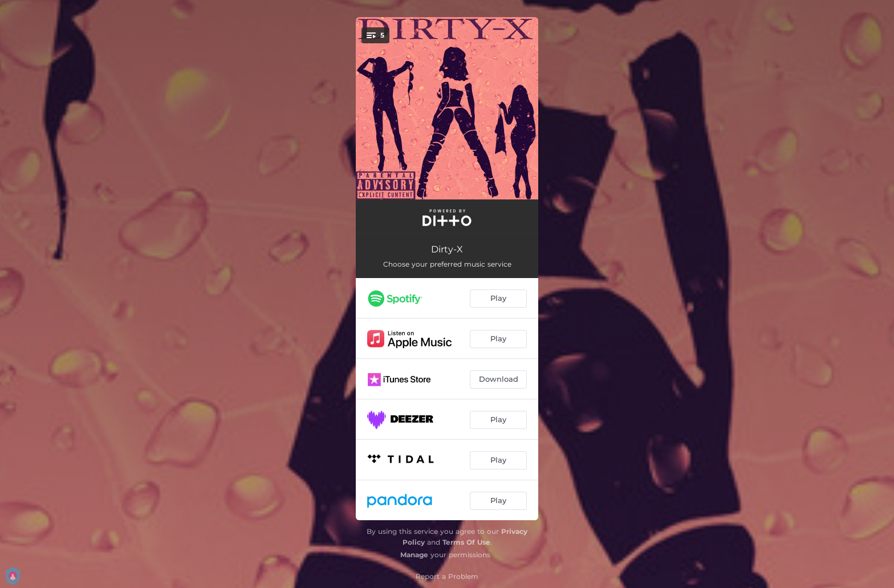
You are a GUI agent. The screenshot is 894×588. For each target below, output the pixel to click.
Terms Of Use (466, 542)
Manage (414, 555)
